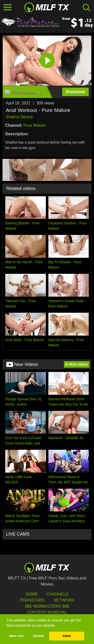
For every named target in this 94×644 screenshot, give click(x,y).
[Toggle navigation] (8, 8)
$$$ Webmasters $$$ (47, 606)
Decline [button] (39, 636)
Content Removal (47, 612)
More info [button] (16, 636)
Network (64, 600)
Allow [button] (67, 636)
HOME (32, 594)
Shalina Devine (19, 117)
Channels (58, 594)
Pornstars (32, 600)
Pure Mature (35, 125)
